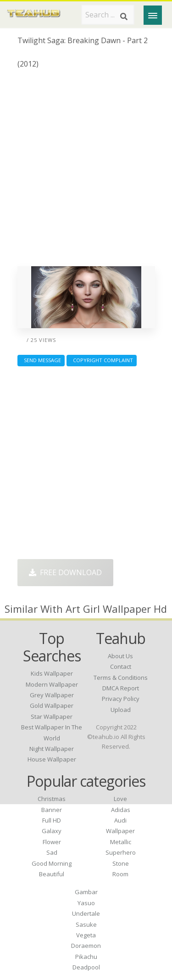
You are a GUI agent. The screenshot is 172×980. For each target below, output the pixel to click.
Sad (52, 852)
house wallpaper (52, 759)
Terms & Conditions (121, 678)
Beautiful (52, 874)
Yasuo (86, 903)
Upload (121, 710)
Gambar (86, 892)
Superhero (121, 852)
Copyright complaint (102, 360)
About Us (120, 656)
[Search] (124, 17)
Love (120, 799)
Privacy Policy (121, 699)
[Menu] (153, 15)
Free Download (65, 572)
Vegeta (86, 935)
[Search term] (108, 15)
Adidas (121, 810)
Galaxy (52, 831)
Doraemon (86, 946)
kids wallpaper (52, 673)
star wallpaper (52, 717)
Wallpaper (120, 831)
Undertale (86, 913)
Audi (120, 820)
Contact (121, 666)
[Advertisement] (86, 171)
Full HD (52, 820)
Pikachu (86, 957)
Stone (121, 863)
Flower (52, 842)
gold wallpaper (52, 706)
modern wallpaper (52, 684)
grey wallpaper (52, 695)
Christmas (52, 799)
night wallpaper (52, 749)
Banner (52, 810)
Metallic (121, 842)
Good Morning (52, 863)
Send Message (41, 360)
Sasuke (86, 924)
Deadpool (86, 967)
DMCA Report (121, 688)
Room (120, 874)
